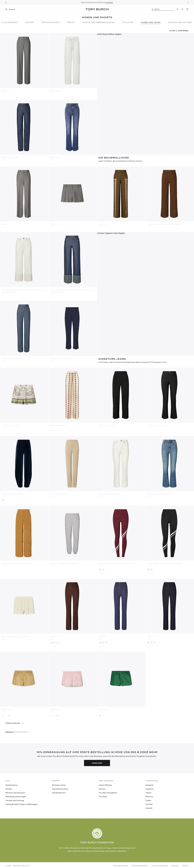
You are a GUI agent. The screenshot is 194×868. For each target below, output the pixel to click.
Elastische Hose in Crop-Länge (62, 358)
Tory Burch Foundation (108, 791)
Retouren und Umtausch (15, 791)
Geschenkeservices (60, 788)
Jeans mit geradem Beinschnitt (13, 358)
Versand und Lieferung (15, 799)
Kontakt (9, 788)
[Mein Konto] (177, 9)
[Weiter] (188, 2)
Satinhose (103, 224)
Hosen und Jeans (151, 22)
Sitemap (186, 864)
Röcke (71, 22)
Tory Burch (97, 9)
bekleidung (10, 731)
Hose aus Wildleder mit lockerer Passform (17, 562)
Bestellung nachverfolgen (16, 795)
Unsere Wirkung (105, 784)
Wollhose (5, 224)
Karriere (102, 788)
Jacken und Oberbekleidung (98, 22)
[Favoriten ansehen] (182, 9)
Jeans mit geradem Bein (10, 157)
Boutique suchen (59, 784)
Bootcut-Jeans (56, 157)
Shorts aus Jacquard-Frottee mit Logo (16, 635)
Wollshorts (54, 224)
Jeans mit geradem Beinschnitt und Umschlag (164, 224)
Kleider (29, 22)
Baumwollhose (56, 91)
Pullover (128, 22)
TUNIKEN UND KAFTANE (180, 22)
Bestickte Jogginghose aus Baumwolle (64, 562)
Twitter (148, 791)
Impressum (175, 864)
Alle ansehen (10, 22)
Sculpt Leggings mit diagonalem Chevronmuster (116, 562)
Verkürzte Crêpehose (106, 424)
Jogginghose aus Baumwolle (12, 493)
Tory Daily (103, 795)
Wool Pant (6, 91)
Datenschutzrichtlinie (121, 864)
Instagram (150, 784)
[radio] (3, 499)
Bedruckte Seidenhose (59, 424)
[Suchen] (163, 9)
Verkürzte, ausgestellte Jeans (158, 424)
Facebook (149, 788)
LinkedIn (149, 807)
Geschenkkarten (59, 791)
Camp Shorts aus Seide (10, 424)
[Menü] (11, 9)
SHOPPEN (109, 2)
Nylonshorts (6, 708)
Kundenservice (12, 784)
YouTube (149, 803)
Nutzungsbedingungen (140, 864)
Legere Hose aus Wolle (59, 493)
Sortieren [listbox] (183, 31)
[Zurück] (6, 2)
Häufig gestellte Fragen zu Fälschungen (22, 803)
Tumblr (148, 799)
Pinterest (149, 795)
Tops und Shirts (51, 22)
